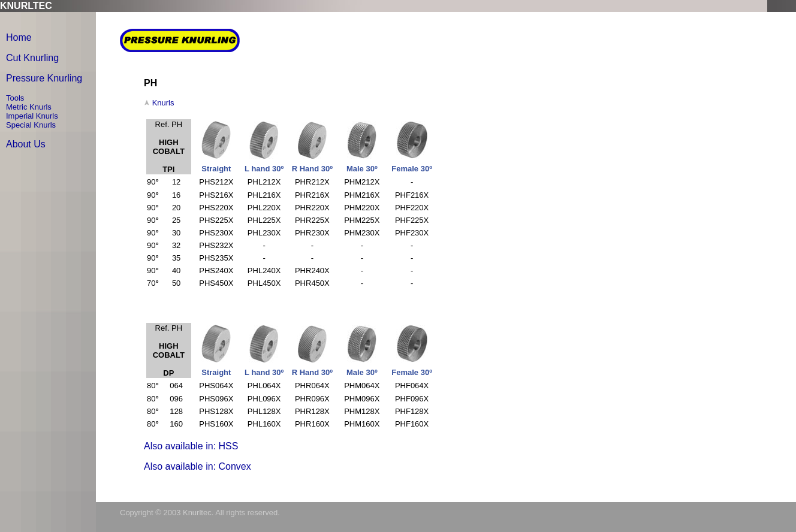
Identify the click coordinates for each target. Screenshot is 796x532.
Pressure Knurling (44, 78)
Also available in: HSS (191, 446)
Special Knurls (31, 125)
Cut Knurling (32, 58)
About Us (26, 144)
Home (19, 37)
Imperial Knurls (32, 116)
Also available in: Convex (198, 466)
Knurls (163, 103)
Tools (15, 98)
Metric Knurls (29, 107)
